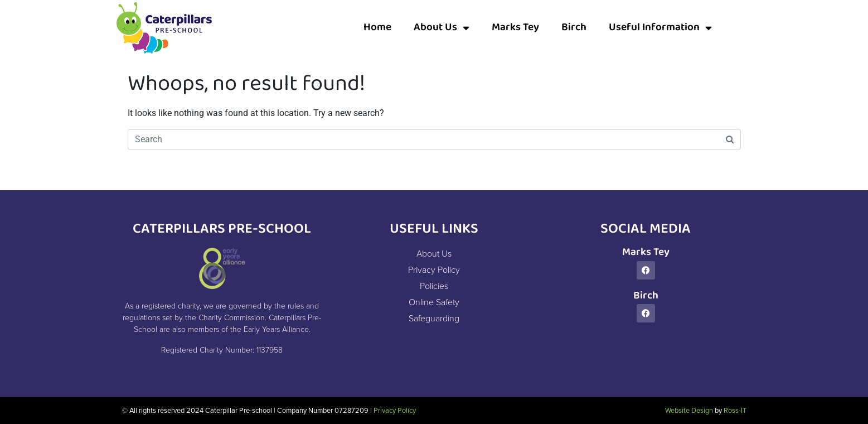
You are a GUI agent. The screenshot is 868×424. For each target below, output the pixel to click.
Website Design (689, 410)
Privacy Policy (395, 410)
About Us (442, 28)
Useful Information (660, 28)
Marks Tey (515, 28)
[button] (740, 28)
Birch (574, 28)
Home (377, 28)
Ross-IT (735, 410)
